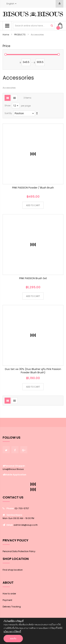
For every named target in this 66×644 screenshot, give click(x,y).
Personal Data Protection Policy (19, 551)
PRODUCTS (20, 35)
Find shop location (13, 570)
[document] (33, 631)
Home (6, 35)
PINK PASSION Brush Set (33, 278)
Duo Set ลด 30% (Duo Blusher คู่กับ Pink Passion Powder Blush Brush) (33, 371)
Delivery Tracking (12, 607)
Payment (7, 600)
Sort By (8, 113)
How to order (9, 594)
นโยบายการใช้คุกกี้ (12, 631)
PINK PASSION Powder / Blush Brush (33, 188)
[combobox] (34, 26)
